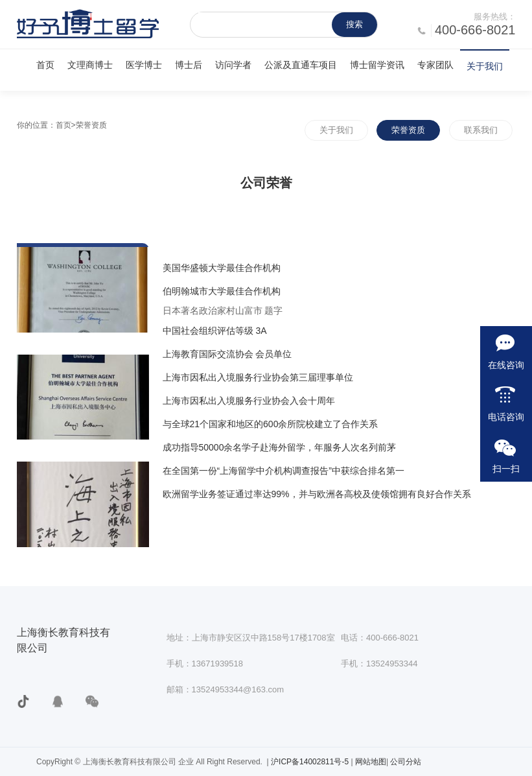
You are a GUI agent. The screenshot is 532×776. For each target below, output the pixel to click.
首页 (45, 65)
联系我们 (481, 130)
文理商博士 (90, 65)
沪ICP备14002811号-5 (311, 762)
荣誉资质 (408, 130)
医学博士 (144, 65)
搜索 (354, 24)
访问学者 (233, 65)
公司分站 (406, 762)
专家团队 (435, 65)
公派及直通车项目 (301, 65)
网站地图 (371, 762)
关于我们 (485, 66)
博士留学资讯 (377, 65)
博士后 (189, 65)
